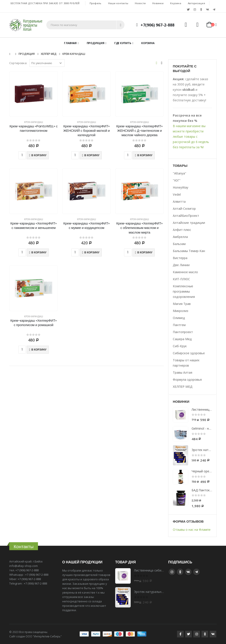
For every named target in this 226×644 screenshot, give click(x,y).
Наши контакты (118, 3)
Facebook (180, 634)
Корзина (176, 3)
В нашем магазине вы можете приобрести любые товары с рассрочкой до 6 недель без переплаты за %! (191, 136)
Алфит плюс (182, 230)
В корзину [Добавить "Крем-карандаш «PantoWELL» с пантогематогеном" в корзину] (39, 155)
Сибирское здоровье (189, 353)
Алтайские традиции (189, 223)
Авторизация (196, 3)
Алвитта (179, 201)
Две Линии (181, 265)
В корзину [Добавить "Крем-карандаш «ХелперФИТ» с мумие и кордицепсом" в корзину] (92, 252)
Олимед (179, 318)
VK (188, 572)
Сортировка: (18, 63)
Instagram (172, 572)
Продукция (96, 43)
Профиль (96, 3)
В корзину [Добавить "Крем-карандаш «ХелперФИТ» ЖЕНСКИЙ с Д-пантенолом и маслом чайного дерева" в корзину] (145, 155)
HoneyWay (181, 187)
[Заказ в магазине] (47, 63)
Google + (180, 572)
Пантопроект (183, 332)
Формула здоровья (187, 380)
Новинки (158, 3)
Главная (70, 43)
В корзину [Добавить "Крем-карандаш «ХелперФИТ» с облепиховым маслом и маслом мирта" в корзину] (145, 252)
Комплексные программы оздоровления (184, 291)
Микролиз (181, 311)
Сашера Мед (182, 339)
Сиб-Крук (180, 346)
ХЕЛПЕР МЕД (183, 387)
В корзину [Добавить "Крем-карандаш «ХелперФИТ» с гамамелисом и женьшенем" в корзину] (39, 252)
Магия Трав (182, 304)
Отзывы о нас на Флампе (192, 530)
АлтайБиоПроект (186, 216)
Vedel (177, 194)
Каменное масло (185, 272)
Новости (140, 3)
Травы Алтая (183, 372)
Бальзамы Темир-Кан (189, 251)
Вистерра (180, 258)
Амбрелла (180, 237)
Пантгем (179, 325)
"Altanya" (180, 173)
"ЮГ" (177, 180)
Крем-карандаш (34, 122)
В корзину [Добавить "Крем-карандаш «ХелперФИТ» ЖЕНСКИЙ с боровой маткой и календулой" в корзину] (92, 155)
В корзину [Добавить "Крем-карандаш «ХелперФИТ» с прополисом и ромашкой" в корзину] (39, 350)
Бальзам (179, 244)
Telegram (196, 572)
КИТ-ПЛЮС (181, 279)
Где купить (123, 43)
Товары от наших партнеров (186, 363)
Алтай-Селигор (184, 209)
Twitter (188, 634)
